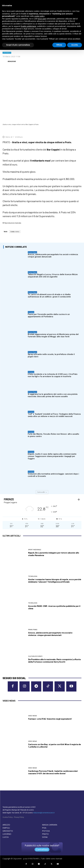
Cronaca (7, 53)
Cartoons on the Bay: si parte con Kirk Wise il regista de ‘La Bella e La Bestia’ (55, 745)
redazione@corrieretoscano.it (44, 813)
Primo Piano (32, 252)
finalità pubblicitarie (28, 26)
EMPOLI (6, 828)
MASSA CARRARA (50, 825)
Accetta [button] (75, 45)
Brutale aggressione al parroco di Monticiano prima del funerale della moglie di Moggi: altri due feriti (53, 335)
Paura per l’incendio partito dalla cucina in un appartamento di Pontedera (49, 315)
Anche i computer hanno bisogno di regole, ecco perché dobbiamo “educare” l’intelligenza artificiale (55, 581)
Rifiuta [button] (59, 45)
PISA (44, 828)
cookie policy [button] (39, 16)
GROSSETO (8, 831)
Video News (32, 716)
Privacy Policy (19, 817)
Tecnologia (33, 576)
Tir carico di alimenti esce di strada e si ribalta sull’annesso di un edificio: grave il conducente (49, 296)
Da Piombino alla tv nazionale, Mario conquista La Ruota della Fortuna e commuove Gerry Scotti (54, 660)
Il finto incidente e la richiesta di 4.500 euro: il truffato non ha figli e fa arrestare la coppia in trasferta (53, 375)
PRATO (45, 834)
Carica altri (42, 492)
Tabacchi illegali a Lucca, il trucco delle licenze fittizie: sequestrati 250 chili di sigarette (53, 276)
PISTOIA (46, 831)
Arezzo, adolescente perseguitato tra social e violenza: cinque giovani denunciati (50, 634)
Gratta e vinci (15, 232)
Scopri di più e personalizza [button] (18, 45)
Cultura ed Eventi (35, 656)
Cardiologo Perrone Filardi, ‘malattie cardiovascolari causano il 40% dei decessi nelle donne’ (53, 772)
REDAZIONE (12, 61)
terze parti (42, 19)
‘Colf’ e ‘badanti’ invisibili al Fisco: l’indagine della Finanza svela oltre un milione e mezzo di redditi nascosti (54, 415)
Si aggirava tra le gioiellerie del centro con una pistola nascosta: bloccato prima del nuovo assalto (53, 395)
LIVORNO (7, 834)
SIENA (45, 837)
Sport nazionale (35, 550)
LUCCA (6, 837)
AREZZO (6, 825)
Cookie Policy (8, 817)
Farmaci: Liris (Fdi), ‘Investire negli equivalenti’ (50, 719)
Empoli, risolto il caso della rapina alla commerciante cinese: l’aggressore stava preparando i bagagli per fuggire (52, 456)
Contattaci (42, 850)
